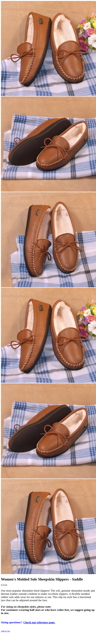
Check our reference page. (39, 622)
